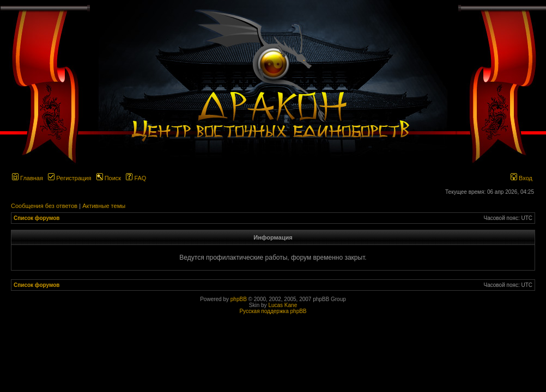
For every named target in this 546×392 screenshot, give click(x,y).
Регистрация (69, 178)
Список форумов (37, 218)
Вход (521, 178)
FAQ (136, 178)
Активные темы (104, 206)
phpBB (239, 299)
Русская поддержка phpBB (273, 311)
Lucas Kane (283, 305)
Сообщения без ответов (44, 206)
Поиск (109, 178)
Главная (28, 178)
